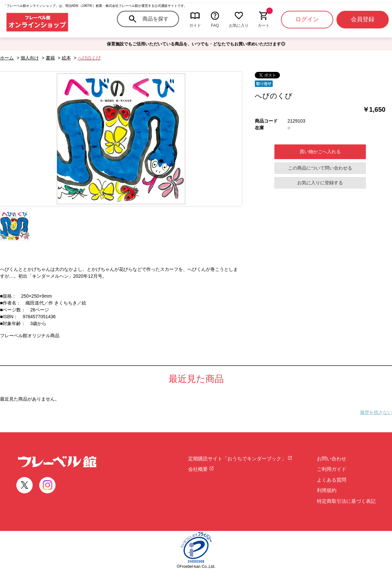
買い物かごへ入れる (320, 152)
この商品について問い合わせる (320, 168)
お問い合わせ (332, 459)
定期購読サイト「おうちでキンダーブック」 (240, 459)
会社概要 (201, 469)
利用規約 (327, 490)
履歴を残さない (376, 412)
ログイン (307, 19)
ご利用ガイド (332, 469)
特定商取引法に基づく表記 (346, 501)
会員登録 (363, 19)
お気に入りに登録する (320, 183)
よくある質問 (332, 480)
